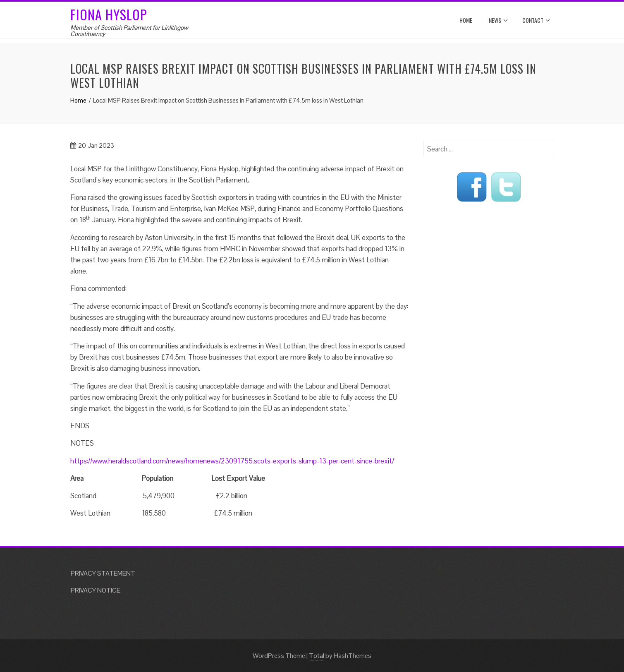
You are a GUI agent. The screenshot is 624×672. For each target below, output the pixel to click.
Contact (536, 20)
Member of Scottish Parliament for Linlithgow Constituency (129, 31)
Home (466, 20)
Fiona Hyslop (109, 14)
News (498, 20)
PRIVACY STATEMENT (103, 573)
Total (317, 656)
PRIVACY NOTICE (96, 590)
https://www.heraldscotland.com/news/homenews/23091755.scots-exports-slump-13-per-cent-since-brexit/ (232, 461)
